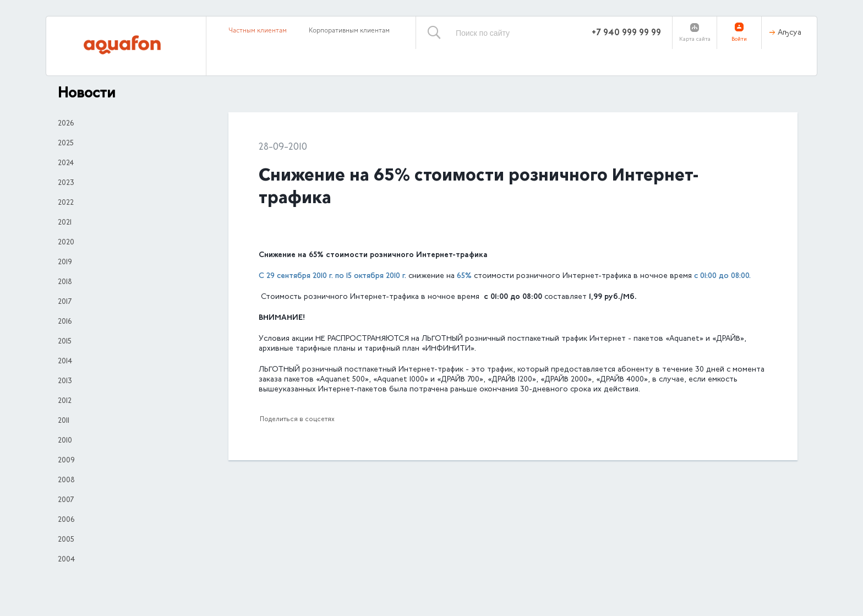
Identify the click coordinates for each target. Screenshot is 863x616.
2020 (66, 243)
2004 (66, 560)
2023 (66, 183)
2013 (65, 381)
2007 (66, 500)
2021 (65, 223)
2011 (64, 421)
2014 (65, 362)
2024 (66, 163)
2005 (66, 540)
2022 (66, 203)
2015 (65, 342)
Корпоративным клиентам (349, 31)
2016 (65, 322)
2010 (65, 441)
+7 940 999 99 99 (626, 33)
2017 (65, 302)
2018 (65, 282)
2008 (66, 481)
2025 (66, 144)
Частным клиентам (258, 31)
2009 (66, 461)
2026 (66, 124)
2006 (66, 520)
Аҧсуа (790, 33)
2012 (65, 401)
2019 (65, 263)
